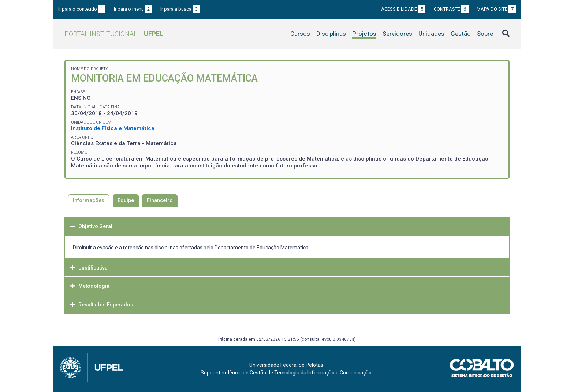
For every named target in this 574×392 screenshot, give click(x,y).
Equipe (126, 200)
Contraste (451, 9)
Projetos (364, 34)
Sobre (485, 34)
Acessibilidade (403, 9)
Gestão (461, 34)
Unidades (431, 34)
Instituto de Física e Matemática (113, 128)
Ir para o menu (133, 9)
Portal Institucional (114, 34)
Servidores (397, 34)
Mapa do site (496, 9)
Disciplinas (331, 34)
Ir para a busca (180, 9)
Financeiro (160, 200)
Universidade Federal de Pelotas (286, 365)
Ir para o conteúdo (82, 9)
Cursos (300, 34)
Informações (89, 200)
